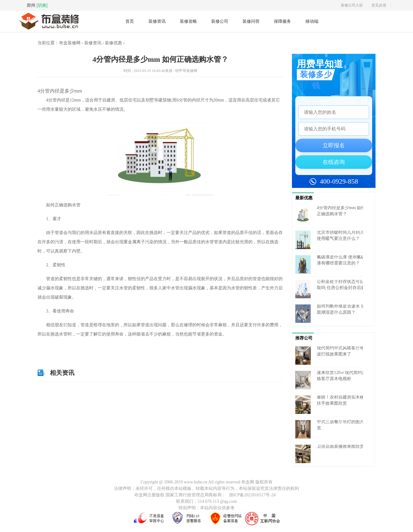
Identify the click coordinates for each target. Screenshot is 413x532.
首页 (130, 21)
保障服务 (282, 21)
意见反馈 (379, 5)
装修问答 (251, 21)
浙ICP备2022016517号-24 (252, 495)
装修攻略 (188, 21)
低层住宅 (85, 348)
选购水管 (117, 348)
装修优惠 (113, 43)
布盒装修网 (70, 43)
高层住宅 (101, 348)
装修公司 (220, 21)
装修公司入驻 (352, 5)
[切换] (42, 5)
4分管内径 (69, 348)
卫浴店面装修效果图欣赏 (340, 446)
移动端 (312, 21)
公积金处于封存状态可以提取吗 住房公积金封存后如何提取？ (343, 288)
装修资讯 (157, 21)
